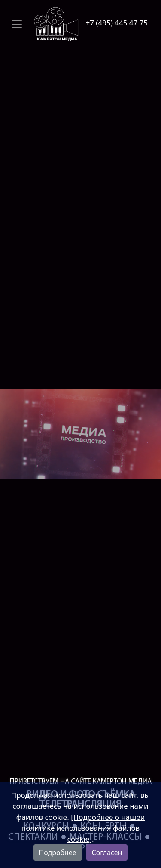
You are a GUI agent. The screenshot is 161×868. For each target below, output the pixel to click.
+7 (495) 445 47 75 (117, 23)
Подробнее (58, 853)
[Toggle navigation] (44, 24)
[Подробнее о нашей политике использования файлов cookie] (83, 828)
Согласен (107, 853)
